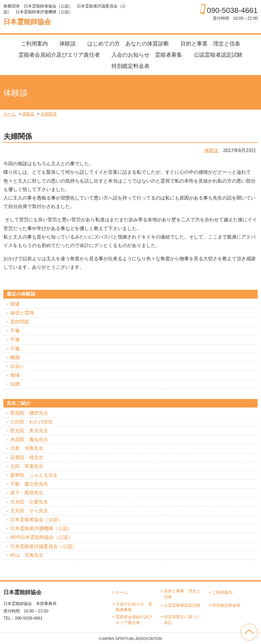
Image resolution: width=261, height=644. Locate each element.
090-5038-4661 (232, 10)
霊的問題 (20, 322)
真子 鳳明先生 (27, 493)
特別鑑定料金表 (130, 66)
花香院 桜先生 (27, 457)
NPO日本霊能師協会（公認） (41, 537)
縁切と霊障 (22, 313)
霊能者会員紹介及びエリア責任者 (59, 55)
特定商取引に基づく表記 (182, 620)
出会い (17, 366)
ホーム (122, 592)
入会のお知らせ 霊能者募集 (147, 55)
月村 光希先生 (27, 448)
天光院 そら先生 (29, 511)
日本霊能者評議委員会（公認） (43, 546)
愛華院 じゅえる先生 (34, 475)
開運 (15, 304)
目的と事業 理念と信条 (210, 44)
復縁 (15, 375)
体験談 (68, 44)
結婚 (15, 384)
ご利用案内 (34, 44)
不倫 (15, 330)
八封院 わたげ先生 (32, 422)
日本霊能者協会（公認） (36, 519)
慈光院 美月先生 (29, 431)
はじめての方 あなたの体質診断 (128, 44)
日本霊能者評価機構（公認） (41, 528)
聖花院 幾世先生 (29, 413)
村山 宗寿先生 (27, 555)
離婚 (15, 357)
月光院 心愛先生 (29, 502)
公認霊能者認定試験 (218, 55)
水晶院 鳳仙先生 (29, 439)
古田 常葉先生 (27, 466)
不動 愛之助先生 (29, 484)
